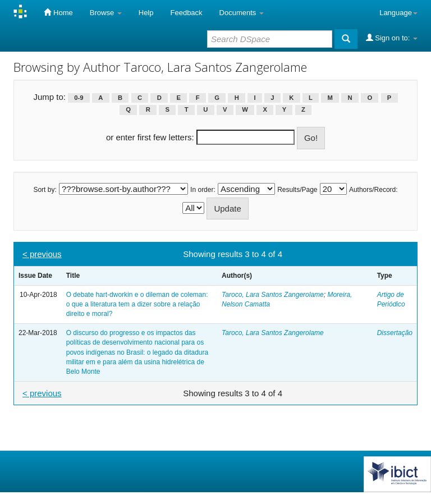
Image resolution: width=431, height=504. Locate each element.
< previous (42, 254)
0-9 (79, 98)
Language (398, 13)
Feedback (187, 13)
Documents (242, 13)
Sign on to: (392, 38)
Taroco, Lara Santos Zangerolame (273, 295)
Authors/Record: (373, 190)
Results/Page (297, 190)
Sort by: (45, 190)
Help (146, 13)
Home (58, 12)
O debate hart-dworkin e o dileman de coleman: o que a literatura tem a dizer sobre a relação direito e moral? (137, 304)
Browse (106, 13)
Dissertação (395, 333)
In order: (203, 190)
